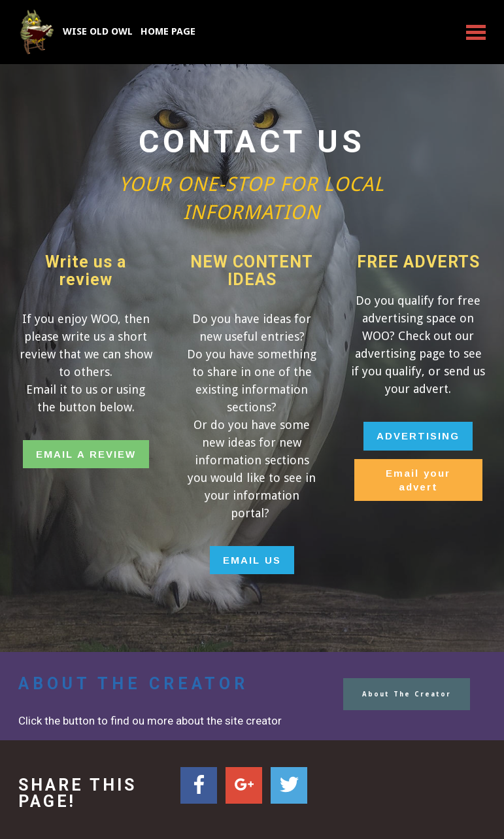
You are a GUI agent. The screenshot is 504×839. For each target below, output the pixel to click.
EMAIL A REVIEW (86, 454)
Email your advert (418, 480)
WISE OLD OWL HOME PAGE (129, 31)
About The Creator (407, 694)
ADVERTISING (418, 436)
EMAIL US (252, 560)
